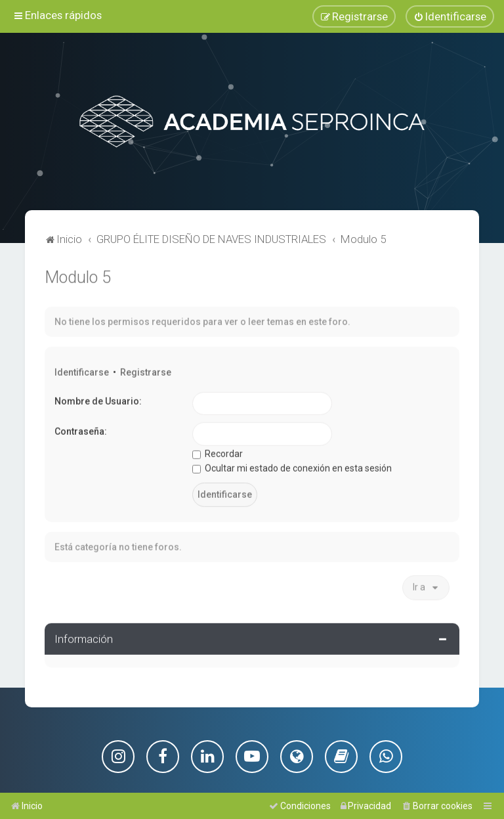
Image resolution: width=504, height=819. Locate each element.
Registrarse (146, 371)
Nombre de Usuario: (98, 399)
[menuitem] (450, 16)
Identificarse (82, 371)
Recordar (218, 453)
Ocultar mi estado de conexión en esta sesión (292, 467)
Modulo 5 (78, 276)
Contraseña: (81, 430)
